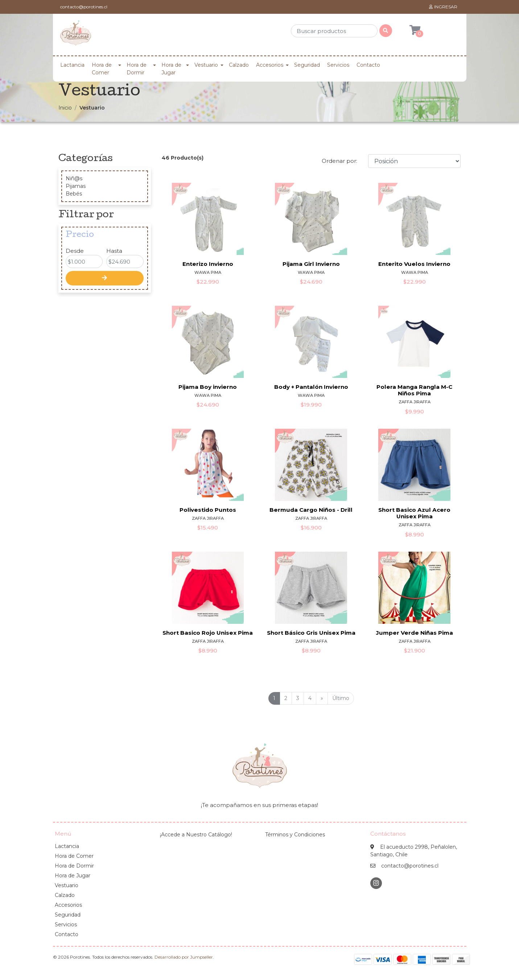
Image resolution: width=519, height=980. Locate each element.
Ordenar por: (339, 161)
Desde (75, 251)
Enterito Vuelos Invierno (414, 264)
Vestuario (206, 65)
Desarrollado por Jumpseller (184, 957)
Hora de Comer (102, 69)
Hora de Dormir (137, 69)
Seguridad (307, 65)
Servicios (338, 65)
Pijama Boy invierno (208, 387)
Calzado (239, 65)
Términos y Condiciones (295, 835)
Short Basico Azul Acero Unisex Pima (414, 513)
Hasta (114, 251)
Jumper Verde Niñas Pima (415, 633)
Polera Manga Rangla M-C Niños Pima (414, 390)
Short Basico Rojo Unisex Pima (208, 633)
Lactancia (72, 65)
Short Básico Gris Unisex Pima (311, 633)
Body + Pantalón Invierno (311, 387)
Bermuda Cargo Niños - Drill (311, 510)
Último (341, 698)
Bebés (74, 194)
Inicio (65, 108)
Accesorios (270, 65)
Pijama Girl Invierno (311, 264)
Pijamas (76, 186)
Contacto (368, 65)
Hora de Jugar (171, 69)
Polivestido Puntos (208, 510)
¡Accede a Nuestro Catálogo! (196, 835)
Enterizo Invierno (208, 264)
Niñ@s (74, 178)
